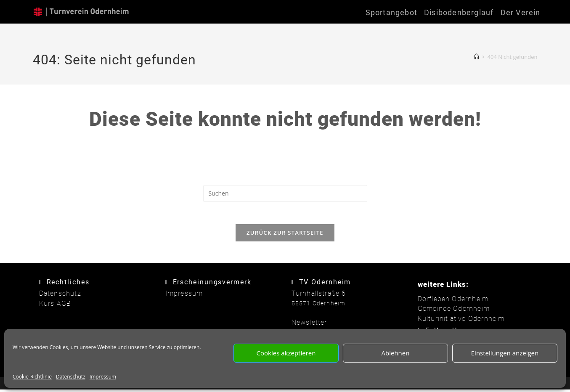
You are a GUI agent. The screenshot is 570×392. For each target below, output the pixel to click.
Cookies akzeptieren (286, 353)
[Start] (476, 57)
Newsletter (308, 326)
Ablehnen (396, 353)
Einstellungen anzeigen (505, 353)
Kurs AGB (53, 306)
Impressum (103, 377)
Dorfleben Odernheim (450, 302)
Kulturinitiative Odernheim (457, 321)
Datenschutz (71, 377)
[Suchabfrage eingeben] (285, 193)
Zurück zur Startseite (285, 236)
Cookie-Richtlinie (32, 377)
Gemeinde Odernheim (451, 312)
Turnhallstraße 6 (316, 297)
